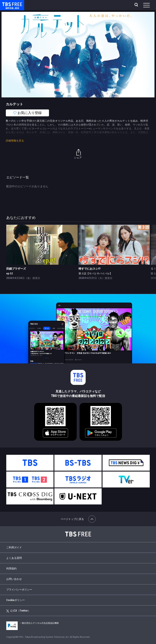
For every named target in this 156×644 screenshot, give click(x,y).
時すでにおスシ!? (89, 269)
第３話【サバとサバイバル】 (95, 274)
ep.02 (10, 274)
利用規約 (11, 569)
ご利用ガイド (14, 547)
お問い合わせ (14, 579)
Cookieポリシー (16, 600)
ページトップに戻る (78, 519)
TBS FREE (7, 4)
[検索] (137, 5)
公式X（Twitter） (18, 611)
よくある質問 (14, 558)
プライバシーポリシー (19, 590)
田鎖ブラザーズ (16, 269)
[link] (42, 245)
